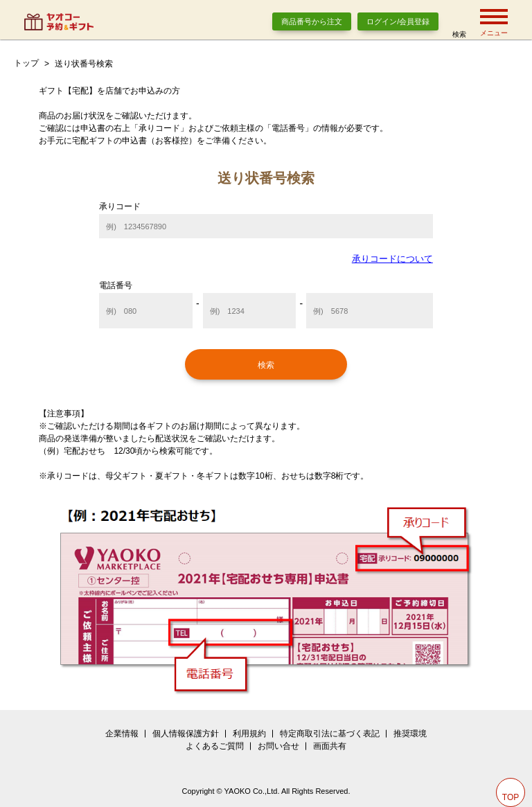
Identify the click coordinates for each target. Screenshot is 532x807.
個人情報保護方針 (186, 734)
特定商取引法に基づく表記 (330, 734)
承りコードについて (392, 259)
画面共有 (330, 746)
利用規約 (249, 734)
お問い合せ (278, 746)
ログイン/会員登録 (398, 21)
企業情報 (122, 734)
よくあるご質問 (215, 746)
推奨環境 (410, 734)
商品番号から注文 (312, 21)
